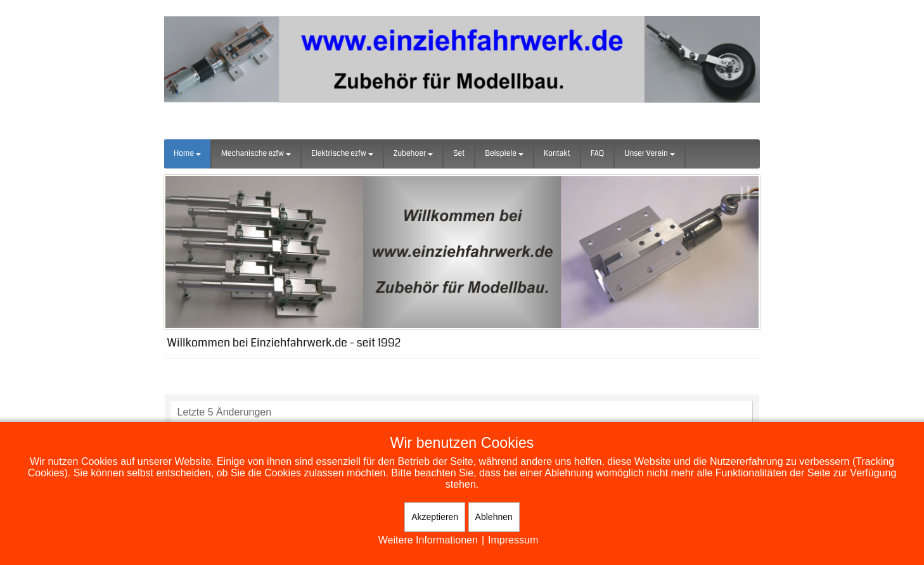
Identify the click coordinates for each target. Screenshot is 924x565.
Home (187, 154)
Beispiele (504, 154)
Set (459, 154)
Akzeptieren (435, 517)
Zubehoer (413, 154)
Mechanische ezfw (256, 154)
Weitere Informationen (428, 540)
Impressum (513, 540)
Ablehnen (494, 517)
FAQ (597, 154)
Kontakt (557, 154)
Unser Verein (650, 154)
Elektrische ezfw (342, 154)
